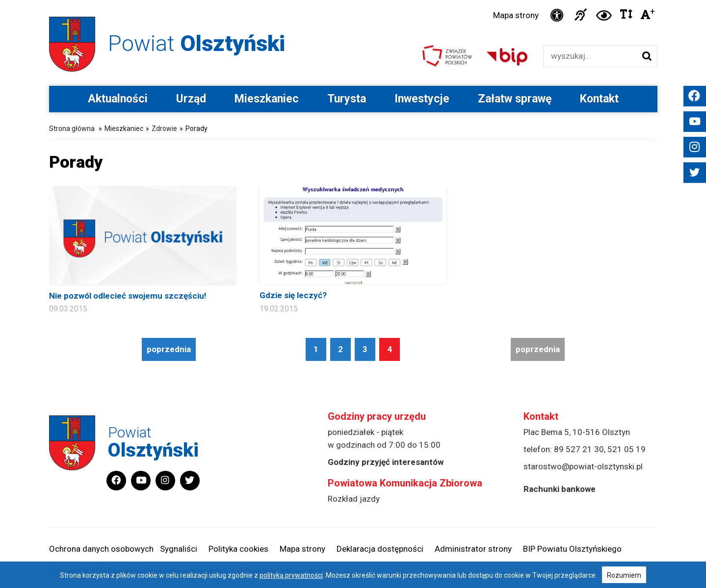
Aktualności (118, 99)
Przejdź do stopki (353, 0)
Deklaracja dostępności (380, 549)
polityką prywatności (291, 575)
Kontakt (599, 99)
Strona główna (72, 128)
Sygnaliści (179, 549)
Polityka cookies (238, 549)
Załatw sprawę (515, 99)
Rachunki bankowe (560, 489)
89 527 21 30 (579, 449)
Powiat (196, 43)
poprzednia (169, 349)
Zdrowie (164, 128)
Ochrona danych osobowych (101, 549)
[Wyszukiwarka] (590, 56)
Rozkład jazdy (354, 499)
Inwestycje (422, 99)
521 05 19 (627, 449)
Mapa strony (516, 15)
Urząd (191, 99)
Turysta (347, 99)
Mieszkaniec (267, 99)
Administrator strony (473, 549)
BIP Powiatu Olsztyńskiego (572, 549)
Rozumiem (624, 575)
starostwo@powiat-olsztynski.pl (583, 466)
